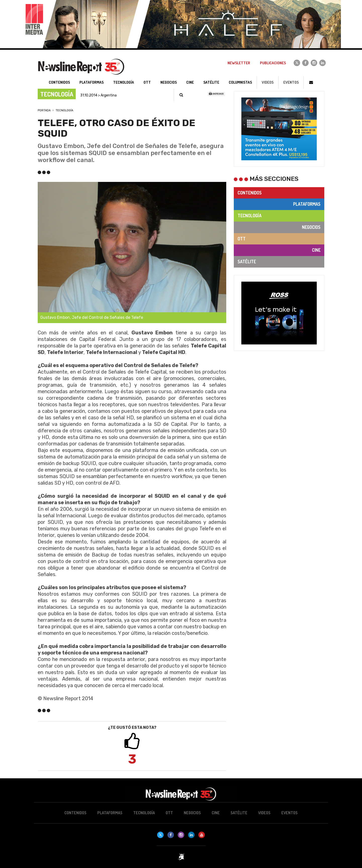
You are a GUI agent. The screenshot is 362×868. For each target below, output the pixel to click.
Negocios (311, 227)
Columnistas (240, 82)
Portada (44, 110)
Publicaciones (273, 63)
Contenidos (250, 193)
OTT (242, 239)
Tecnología (64, 110)
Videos (268, 82)
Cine (316, 250)
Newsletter (239, 63)
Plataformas (307, 204)
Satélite (247, 262)
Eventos (291, 82)
